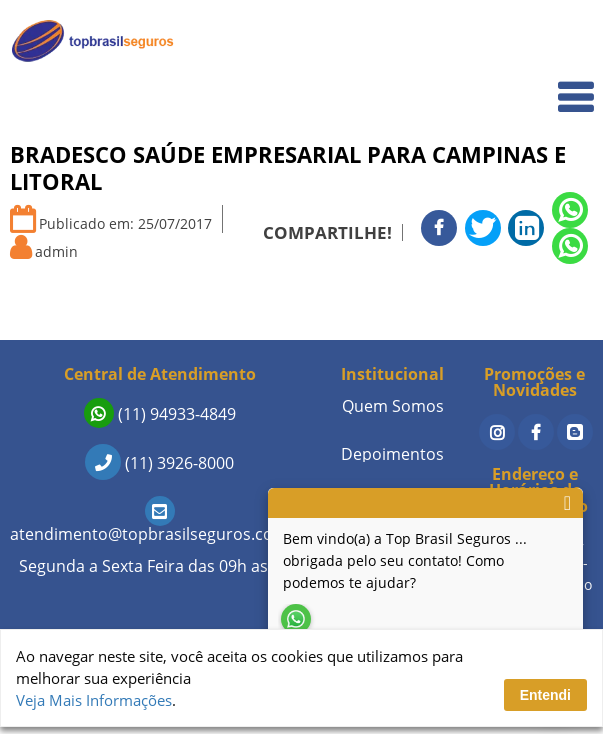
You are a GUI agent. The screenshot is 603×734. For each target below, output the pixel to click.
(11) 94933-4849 (160, 414)
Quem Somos (534, 85)
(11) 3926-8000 (159, 463)
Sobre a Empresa (522, 333)
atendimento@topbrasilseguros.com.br (159, 523)
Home (559, 41)
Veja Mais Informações (94, 700)
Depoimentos (392, 454)
